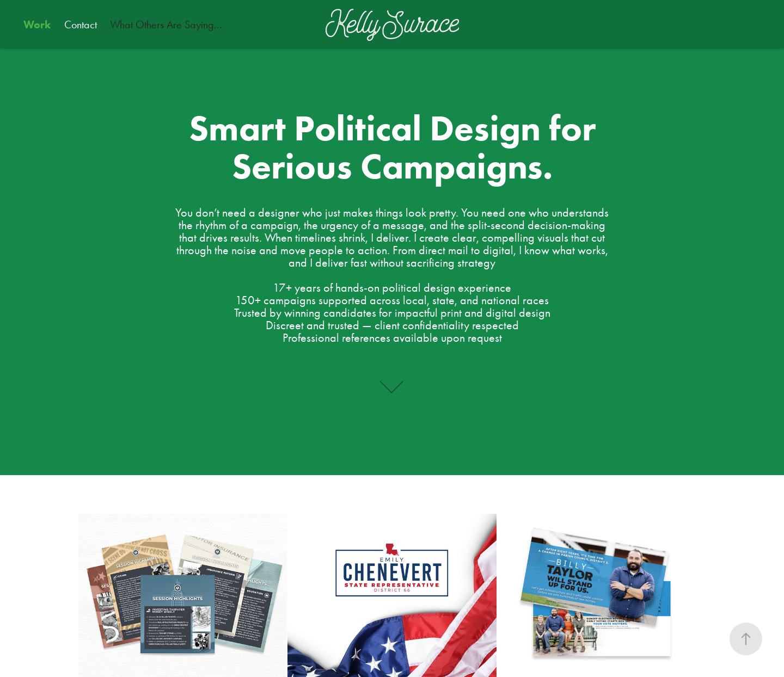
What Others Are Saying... (166, 24)
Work (37, 24)
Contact (81, 24)
